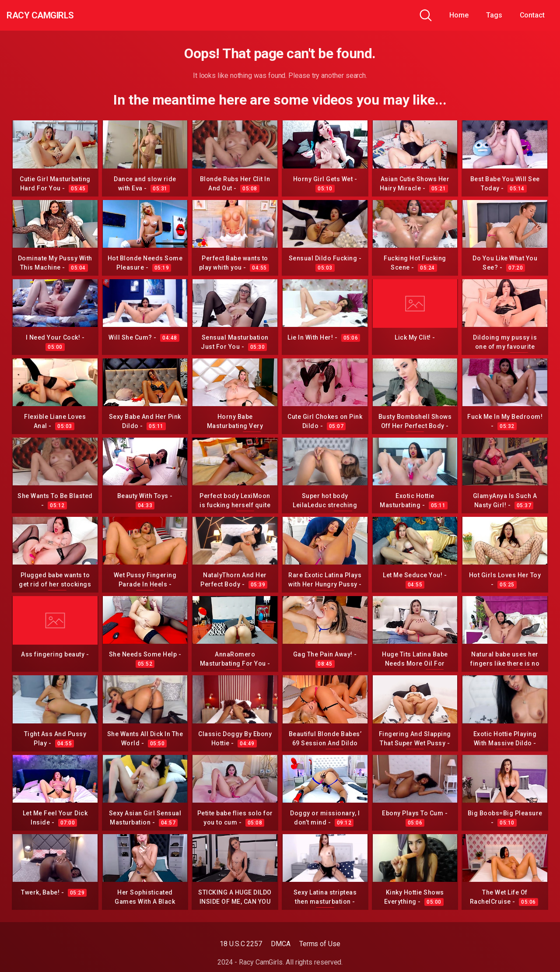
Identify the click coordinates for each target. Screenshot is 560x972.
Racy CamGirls (54, 15)
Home (459, 15)
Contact (532, 15)
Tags (494, 15)
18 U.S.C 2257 (241, 944)
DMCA (281, 944)
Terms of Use (320, 944)
